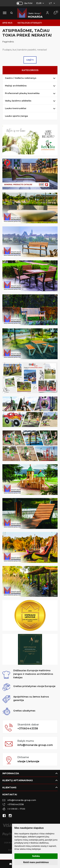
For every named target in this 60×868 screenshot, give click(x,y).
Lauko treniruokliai (16, 108)
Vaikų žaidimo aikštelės (18, 101)
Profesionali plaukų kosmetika (22, 93)
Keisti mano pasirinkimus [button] (36, 862)
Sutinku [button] (36, 856)
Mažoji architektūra (16, 86)
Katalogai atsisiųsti (30, 23)
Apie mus (7, 23)
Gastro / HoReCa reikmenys (21, 78)
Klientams (9, 788)
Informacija (11, 773)
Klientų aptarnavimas (18, 780)
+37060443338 (28, 729)
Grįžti (30, 60)
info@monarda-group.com (35, 745)
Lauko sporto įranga (16, 116)
